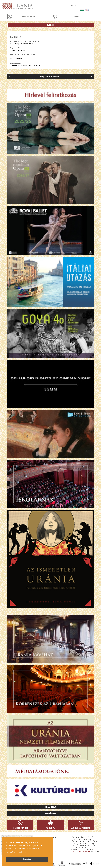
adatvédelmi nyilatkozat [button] (18, 852)
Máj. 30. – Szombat (51, 76)
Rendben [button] (27, 859)
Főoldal (50, 828)
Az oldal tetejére (81, 828)
